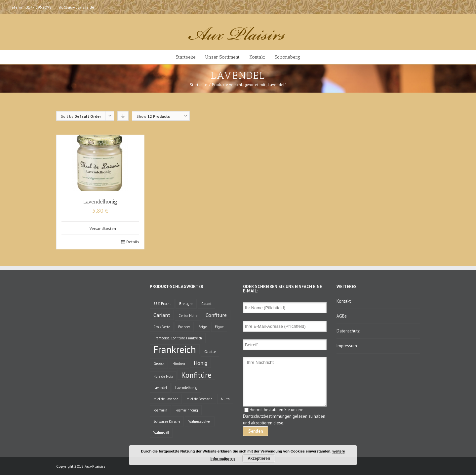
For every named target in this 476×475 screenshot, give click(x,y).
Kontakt (257, 57)
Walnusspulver (200, 421)
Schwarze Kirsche (167, 421)
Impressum (347, 346)
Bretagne (186, 304)
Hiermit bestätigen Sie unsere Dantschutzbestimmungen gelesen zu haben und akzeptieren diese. (284, 416)
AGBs (342, 316)
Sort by (81, 116)
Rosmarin (160, 410)
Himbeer (179, 364)
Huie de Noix (163, 376)
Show (153, 116)
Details (133, 242)
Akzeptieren (259, 458)
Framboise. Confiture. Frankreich (178, 338)
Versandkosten (103, 228)
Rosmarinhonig (187, 410)
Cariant (162, 315)
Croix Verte (162, 327)
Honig (200, 363)
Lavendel (160, 388)
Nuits (225, 399)
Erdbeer (184, 327)
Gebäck (159, 364)
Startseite (186, 57)
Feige (202, 327)
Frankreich (175, 349)
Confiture (216, 315)
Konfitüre (196, 375)
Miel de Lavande (166, 399)
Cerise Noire (188, 316)
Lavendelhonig (100, 202)
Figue (219, 327)
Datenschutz (348, 331)
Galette (210, 352)
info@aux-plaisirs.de (75, 7)
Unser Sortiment (222, 57)
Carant (206, 304)
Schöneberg (287, 57)
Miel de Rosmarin (199, 399)
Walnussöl (161, 433)
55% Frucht (162, 304)
